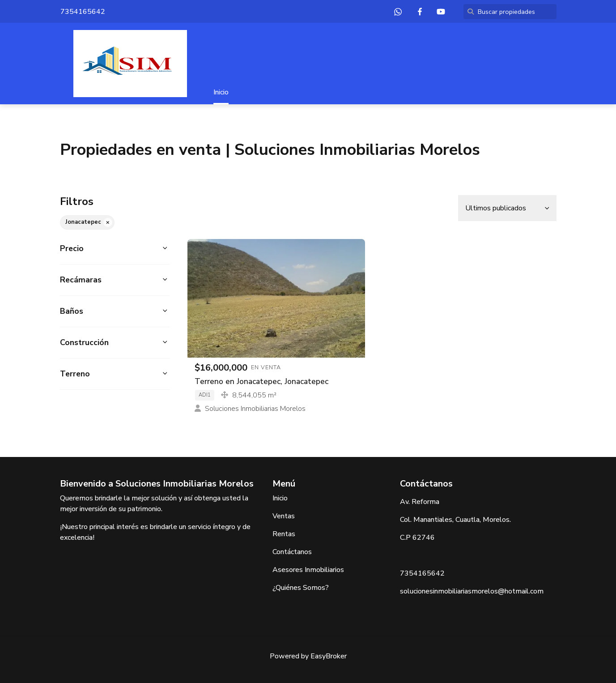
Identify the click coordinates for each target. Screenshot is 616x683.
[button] (115, 249)
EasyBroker (329, 656)
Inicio (221, 92)
